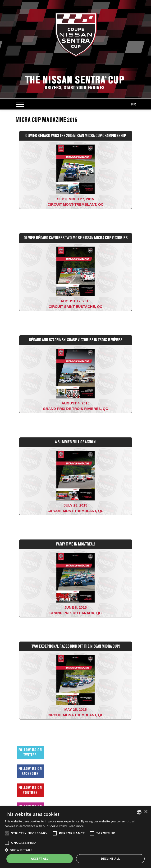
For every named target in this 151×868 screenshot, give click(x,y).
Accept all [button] (40, 859)
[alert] (75, 837)
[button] (75, 850)
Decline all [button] (110, 859)
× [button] (146, 812)
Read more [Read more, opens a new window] (76, 826)
